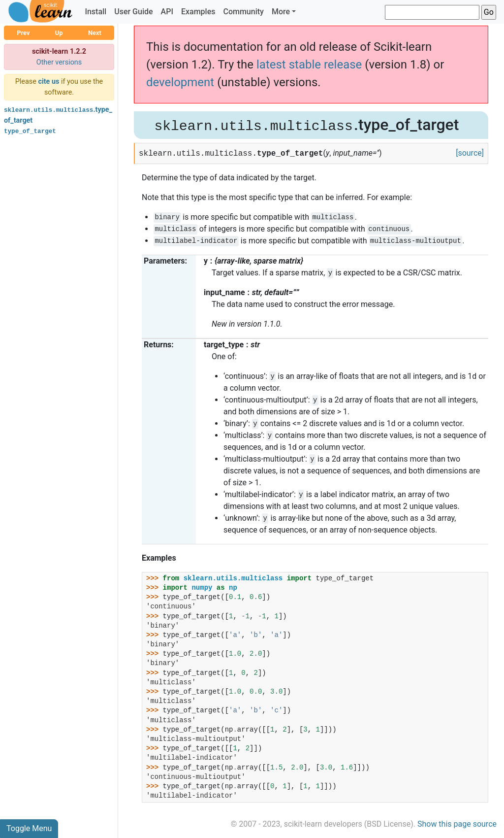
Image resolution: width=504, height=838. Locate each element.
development (180, 82)
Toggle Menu (29, 828)
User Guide (133, 12)
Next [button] (95, 33)
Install (95, 12)
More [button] (281, 12)
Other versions (59, 62)
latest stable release (309, 65)
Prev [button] (23, 33)
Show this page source (457, 824)
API (167, 12)
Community (243, 12)
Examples (198, 12)
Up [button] (59, 33)
